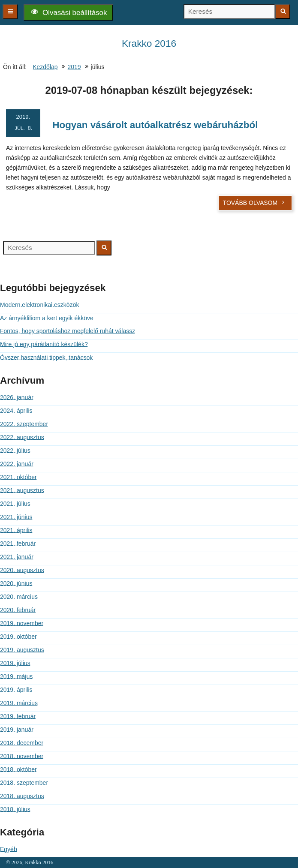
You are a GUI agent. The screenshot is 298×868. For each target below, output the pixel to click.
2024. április (16, 411)
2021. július (15, 504)
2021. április (16, 530)
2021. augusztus (22, 490)
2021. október (18, 477)
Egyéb (9, 849)
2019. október (18, 637)
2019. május (16, 676)
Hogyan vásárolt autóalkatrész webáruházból (155, 125)
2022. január (17, 464)
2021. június (16, 517)
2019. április (16, 690)
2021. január (17, 557)
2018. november (22, 756)
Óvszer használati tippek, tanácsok (46, 357)
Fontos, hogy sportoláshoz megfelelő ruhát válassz (68, 331)
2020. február (18, 610)
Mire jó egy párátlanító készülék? (44, 344)
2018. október (18, 769)
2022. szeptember (24, 424)
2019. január (17, 730)
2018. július (15, 809)
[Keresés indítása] (283, 11)
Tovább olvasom (254, 203)
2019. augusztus (22, 650)
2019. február (18, 716)
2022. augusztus (22, 437)
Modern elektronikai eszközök (39, 305)
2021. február (18, 544)
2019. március (19, 703)
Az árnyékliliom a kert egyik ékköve (47, 318)
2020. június (16, 583)
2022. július (15, 451)
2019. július (15, 663)
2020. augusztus (22, 570)
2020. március (19, 597)
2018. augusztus (22, 796)
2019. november (22, 623)
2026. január (17, 397)
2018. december (22, 743)
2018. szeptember (24, 783)
